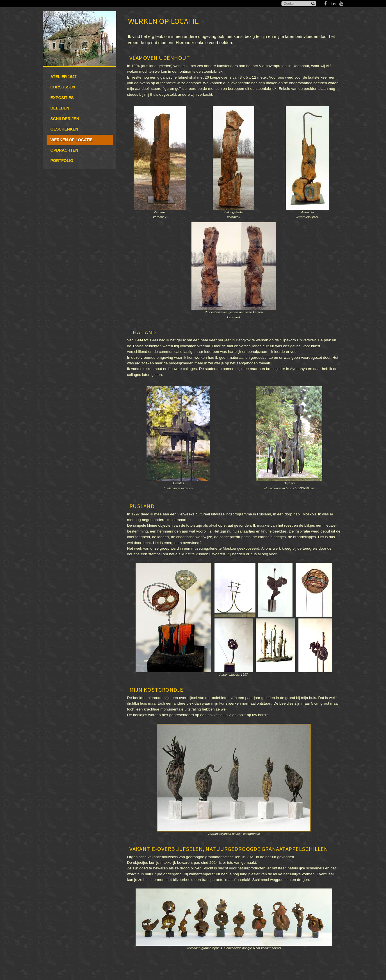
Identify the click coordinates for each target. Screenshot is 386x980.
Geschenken (64, 129)
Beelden (60, 108)
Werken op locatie (72, 140)
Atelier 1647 (64, 77)
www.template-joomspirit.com (384, 951)
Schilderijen (65, 119)
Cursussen (63, 87)
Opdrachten (64, 150)
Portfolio (62, 161)
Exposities (62, 98)
